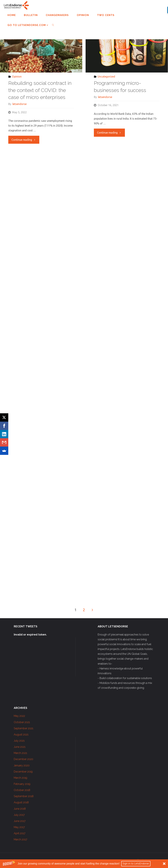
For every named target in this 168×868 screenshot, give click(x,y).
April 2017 (20, 833)
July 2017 (19, 815)
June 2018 (20, 809)
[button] (84, 864)
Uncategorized (106, 77)
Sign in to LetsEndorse (136, 864)
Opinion (17, 77)
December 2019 (23, 772)
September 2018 (24, 796)
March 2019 (20, 778)
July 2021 (19, 741)
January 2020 (22, 765)
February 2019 (22, 784)
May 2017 (19, 827)
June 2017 (20, 821)
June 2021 (20, 747)
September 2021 (23, 728)
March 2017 (20, 839)
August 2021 (21, 735)
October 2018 (22, 790)
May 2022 (19, 716)
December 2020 (23, 759)
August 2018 (21, 802)
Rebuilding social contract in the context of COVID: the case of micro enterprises (40, 90)
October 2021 (22, 722)
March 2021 (20, 753)
